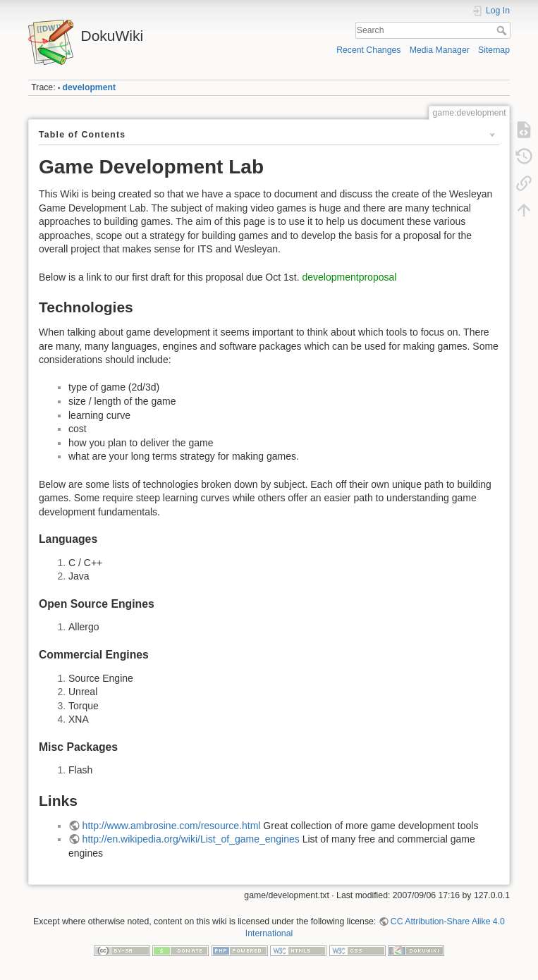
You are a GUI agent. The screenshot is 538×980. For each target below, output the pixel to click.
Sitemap (494, 50)
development (90, 87)
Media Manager (440, 50)
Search (503, 30)
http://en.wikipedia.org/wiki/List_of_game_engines (191, 839)
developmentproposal (350, 277)
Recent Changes (368, 50)
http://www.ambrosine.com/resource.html (172, 826)
